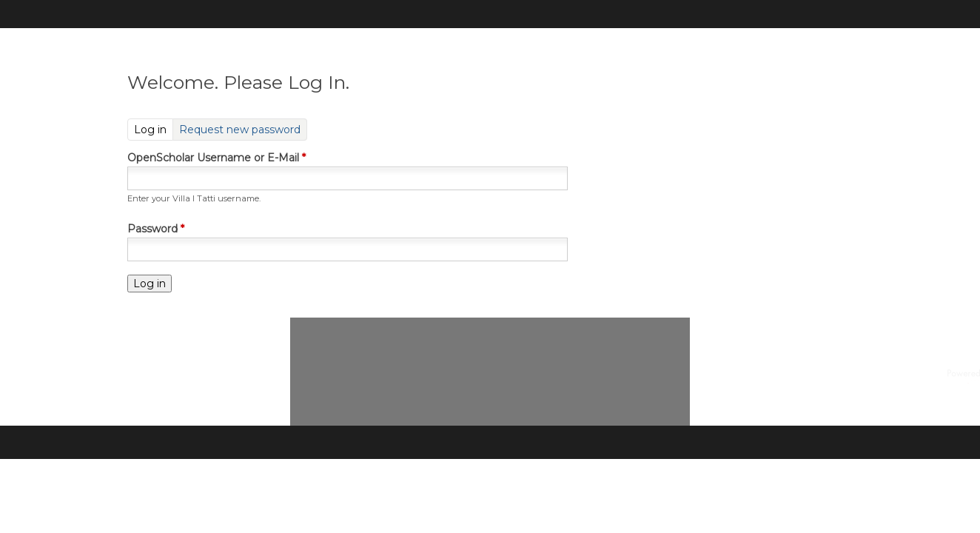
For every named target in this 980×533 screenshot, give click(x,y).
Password (156, 229)
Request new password (240, 130)
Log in (154, 129)
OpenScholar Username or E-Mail (217, 158)
